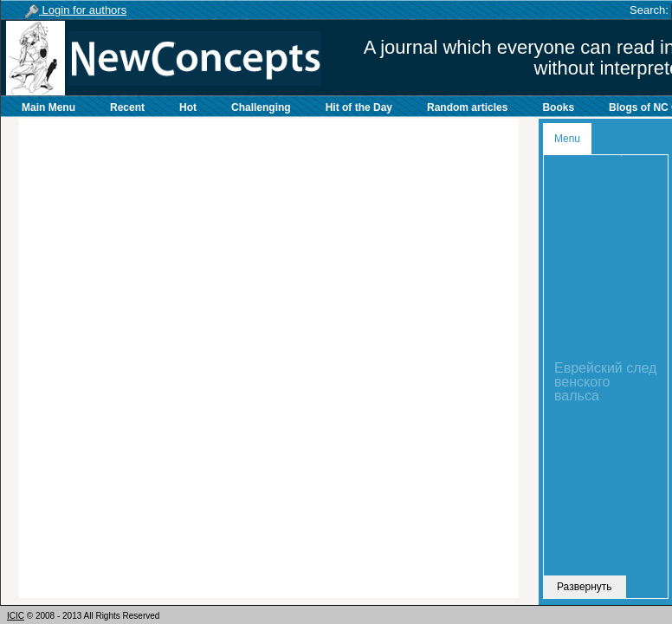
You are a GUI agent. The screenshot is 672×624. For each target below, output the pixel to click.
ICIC (16, 616)
